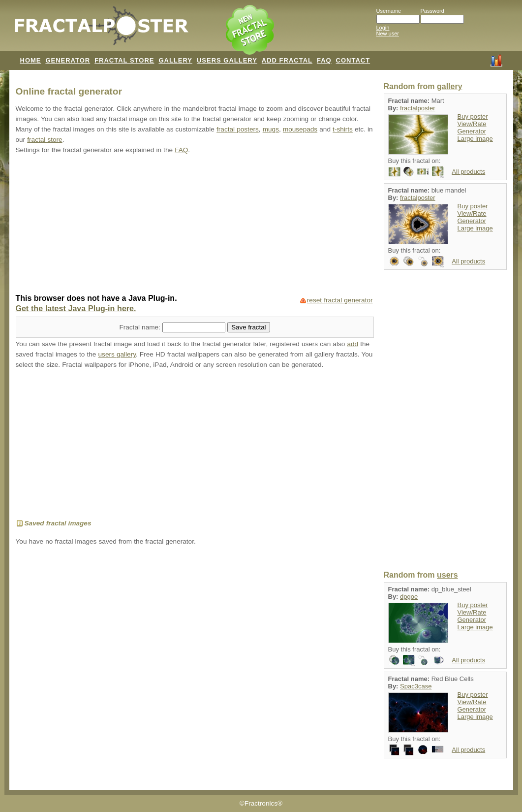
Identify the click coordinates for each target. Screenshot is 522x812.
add (353, 344)
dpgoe (409, 597)
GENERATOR (68, 60)
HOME (31, 60)
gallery (450, 86)
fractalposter (418, 108)
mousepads (300, 129)
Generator (472, 131)
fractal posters (238, 129)
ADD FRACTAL (287, 60)
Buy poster (473, 116)
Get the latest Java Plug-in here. (76, 309)
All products (468, 172)
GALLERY (175, 60)
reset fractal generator (340, 300)
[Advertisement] (195, 225)
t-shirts (343, 129)
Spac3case (416, 686)
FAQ (324, 60)
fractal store (45, 140)
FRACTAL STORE (124, 60)
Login (383, 28)
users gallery (117, 354)
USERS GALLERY (227, 60)
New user (388, 33)
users (447, 575)
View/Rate (472, 124)
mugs (271, 129)
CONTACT (353, 60)
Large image (475, 139)
